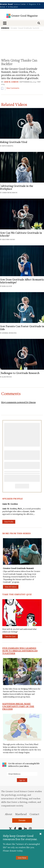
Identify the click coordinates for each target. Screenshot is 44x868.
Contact (34, 814)
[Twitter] (10, 829)
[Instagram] (30, 829)
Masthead (21, 814)
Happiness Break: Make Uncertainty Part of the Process (18, 706)
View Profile (9, 522)
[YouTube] (20, 829)
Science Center (20, 4)
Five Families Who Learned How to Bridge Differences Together (20, 651)
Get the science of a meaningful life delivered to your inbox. (21, 765)
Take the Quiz (10, 636)
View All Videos (11, 587)
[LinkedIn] (25, 829)
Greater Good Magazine (22, 16)
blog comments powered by (18, 402)
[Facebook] (15, 829)
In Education (13, 7)
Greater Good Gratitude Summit (25, 28)
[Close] (40, 834)
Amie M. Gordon (11, 82)
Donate (22, 820)
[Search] (39, 23)
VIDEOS (5, 28)
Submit (2, 776)
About (9, 814)
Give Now (22, 858)
